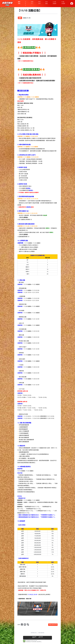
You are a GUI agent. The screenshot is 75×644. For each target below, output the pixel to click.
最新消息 (19, 3)
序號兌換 (39, 3)
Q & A (26, 4)
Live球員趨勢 (54, 3)
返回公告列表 (53, 625)
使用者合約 (34, 633)
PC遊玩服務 (63, 3)
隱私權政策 (41, 633)
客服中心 (32, 3)
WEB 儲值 (46, 3)
